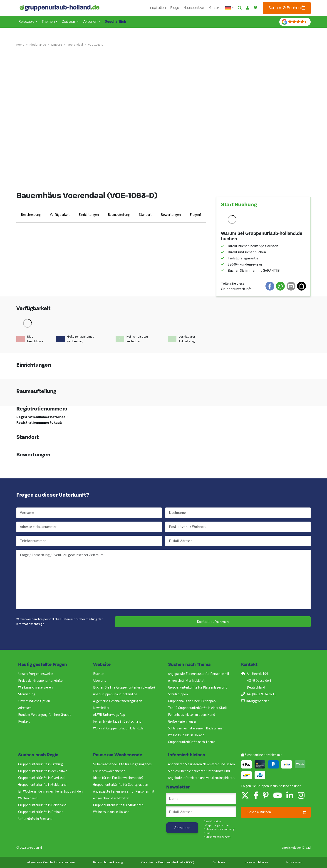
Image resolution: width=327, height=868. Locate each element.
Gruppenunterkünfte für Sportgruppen (121, 785)
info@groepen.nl (258, 701)
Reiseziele (27, 22)
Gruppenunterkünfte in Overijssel (42, 778)
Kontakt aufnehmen (213, 622)
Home (20, 45)
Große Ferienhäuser (182, 722)
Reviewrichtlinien (256, 862)
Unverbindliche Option (34, 701)
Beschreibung (31, 215)
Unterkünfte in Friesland (35, 819)
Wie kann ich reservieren (35, 688)
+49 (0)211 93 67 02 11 (261, 694)
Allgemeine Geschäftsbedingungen (118, 701)
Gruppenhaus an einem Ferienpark (192, 701)
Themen (48, 22)
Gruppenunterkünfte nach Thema (192, 742)
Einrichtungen (89, 215)
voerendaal (75, 45)
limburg (57, 45)
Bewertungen (171, 215)
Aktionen (90, 22)
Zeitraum (69, 22)
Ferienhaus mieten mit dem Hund (192, 715)
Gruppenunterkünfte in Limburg (41, 764)
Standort (145, 215)
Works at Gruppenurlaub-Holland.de (118, 728)
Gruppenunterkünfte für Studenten (118, 805)
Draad (306, 848)
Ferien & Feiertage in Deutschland (117, 722)
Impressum (294, 862)
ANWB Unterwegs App (109, 715)
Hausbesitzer (194, 8)
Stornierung (27, 694)
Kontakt (215, 8)
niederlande (38, 45)
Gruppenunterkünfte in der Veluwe (43, 771)
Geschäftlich (115, 22)
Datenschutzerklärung (108, 862)
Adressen (25, 708)
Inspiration (158, 8)
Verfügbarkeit (60, 215)
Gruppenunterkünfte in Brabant (41, 812)
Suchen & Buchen (287, 8)
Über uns (100, 681)
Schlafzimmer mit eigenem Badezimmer (196, 728)
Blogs (175, 8)
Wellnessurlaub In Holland (186, 735)
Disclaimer (220, 862)
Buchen (99, 674)
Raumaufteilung (119, 215)
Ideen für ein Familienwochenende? (118, 778)
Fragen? (196, 215)
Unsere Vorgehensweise (36, 674)
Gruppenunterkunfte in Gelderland (42, 785)
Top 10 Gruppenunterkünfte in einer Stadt (198, 708)
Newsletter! (102, 708)
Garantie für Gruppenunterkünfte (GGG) (168, 862)
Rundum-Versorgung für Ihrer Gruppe (45, 715)
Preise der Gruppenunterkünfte (40, 681)
